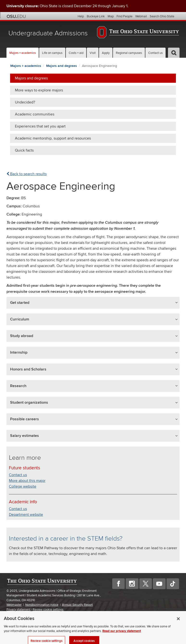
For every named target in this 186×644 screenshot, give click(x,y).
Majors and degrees (62, 66)
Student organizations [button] (29, 402)
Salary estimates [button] (25, 436)
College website (23, 486)
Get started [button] (20, 303)
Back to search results (27, 174)
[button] (174, 53)
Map (111, 16)
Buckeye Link (96, 16)
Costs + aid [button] (76, 53)
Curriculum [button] (20, 319)
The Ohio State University (16, 16)
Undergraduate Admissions (48, 33)
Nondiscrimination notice (42, 605)
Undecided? (25, 102)
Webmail (141, 16)
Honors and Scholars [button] (28, 369)
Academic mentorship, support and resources (53, 138)
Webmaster (14, 605)
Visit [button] (93, 53)
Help (81, 16)
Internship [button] (19, 352)
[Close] (178, 622)
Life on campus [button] (52, 53)
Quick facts (24, 150)
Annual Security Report (77, 605)
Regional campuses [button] (129, 53)
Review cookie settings (48, 610)
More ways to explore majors (39, 90)
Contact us (155, 53)
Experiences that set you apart (40, 126)
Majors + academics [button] (23, 53)
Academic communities (35, 114)
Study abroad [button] (22, 336)
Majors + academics (26, 66)
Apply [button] (106, 53)
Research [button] (18, 386)
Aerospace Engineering (99, 66)
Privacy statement (19, 610)
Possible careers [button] (25, 419)
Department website (26, 515)
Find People (124, 16)
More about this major (27, 481)
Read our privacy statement (122, 634)
